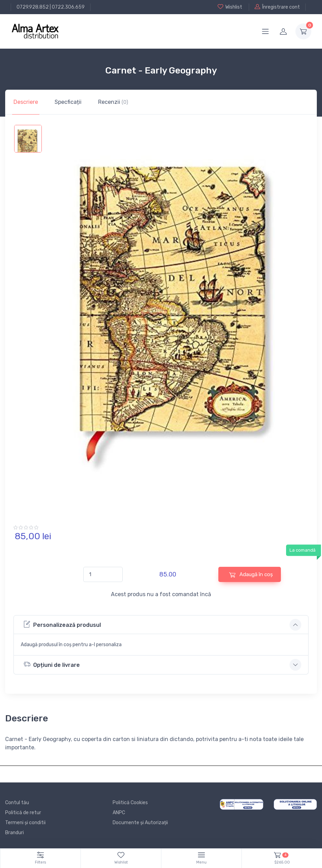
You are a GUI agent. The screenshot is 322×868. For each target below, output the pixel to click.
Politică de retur (23, 813)
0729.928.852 (33, 7)
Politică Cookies (130, 803)
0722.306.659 (68, 7)
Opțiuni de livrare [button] (52, 664)
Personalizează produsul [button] (62, 624)
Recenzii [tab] (113, 102)
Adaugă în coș (251, 575)
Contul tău (17, 803)
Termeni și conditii (25, 823)
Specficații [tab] (68, 102)
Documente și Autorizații (140, 823)
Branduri (15, 833)
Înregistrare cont (277, 7)
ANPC (119, 813)
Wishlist (230, 7)
